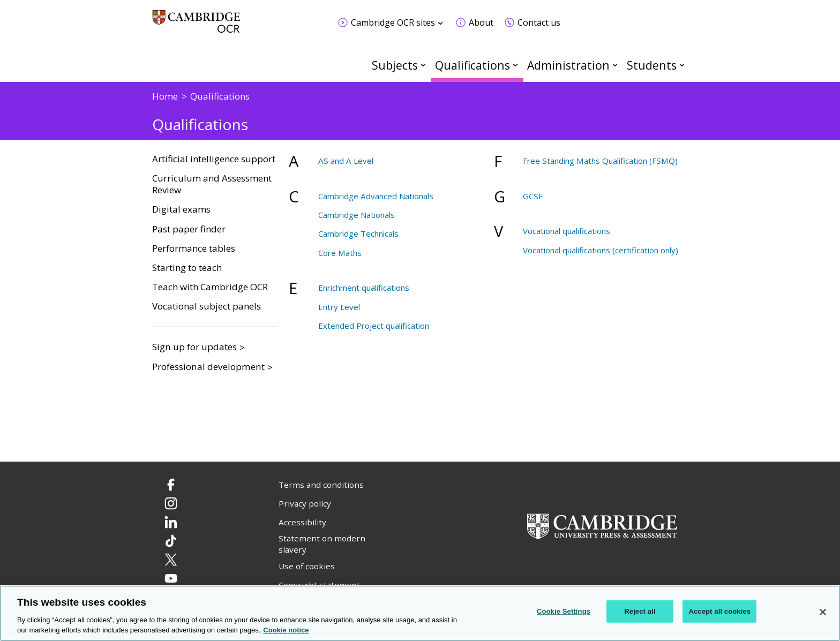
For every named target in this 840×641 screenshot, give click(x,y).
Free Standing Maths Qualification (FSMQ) (600, 161)
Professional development (208, 367)
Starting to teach (187, 268)
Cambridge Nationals (357, 215)
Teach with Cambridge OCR (210, 287)
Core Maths (340, 253)
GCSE (533, 196)
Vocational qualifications (567, 231)
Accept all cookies (719, 611)
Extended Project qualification (374, 326)
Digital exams (181, 209)
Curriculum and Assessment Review (212, 184)
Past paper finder (189, 229)
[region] (420, 613)
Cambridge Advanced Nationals (376, 196)
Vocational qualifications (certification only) (601, 250)
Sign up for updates (194, 347)
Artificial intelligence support (214, 159)
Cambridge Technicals (358, 233)
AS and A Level (346, 161)
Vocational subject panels (207, 306)
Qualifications (472, 65)
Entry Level (339, 307)
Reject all (640, 611)
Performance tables (194, 248)
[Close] (823, 612)
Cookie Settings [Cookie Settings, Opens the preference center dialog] (564, 611)
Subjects (395, 65)
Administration (568, 65)
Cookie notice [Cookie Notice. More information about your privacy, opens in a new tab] (286, 630)
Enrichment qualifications (364, 288)
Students (652, 65)
